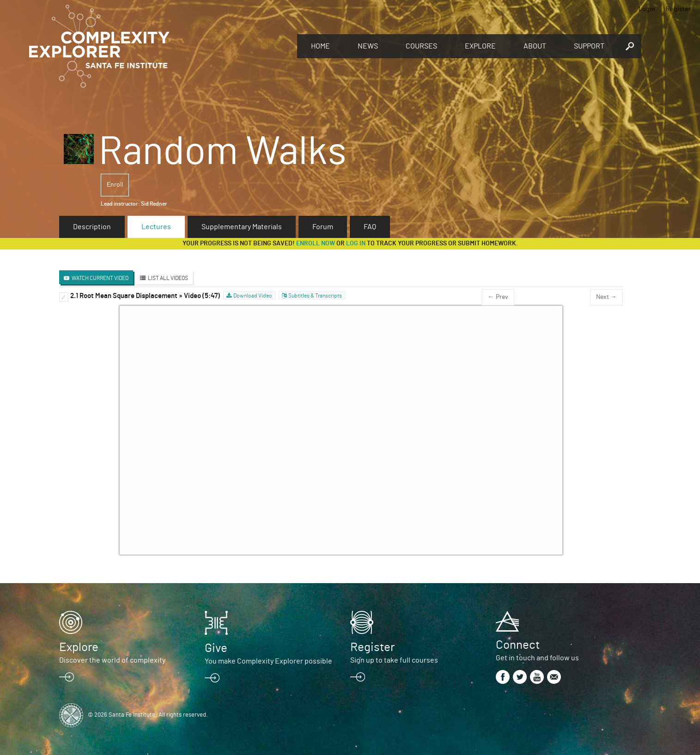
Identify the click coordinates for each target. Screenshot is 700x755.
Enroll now (316, 244)
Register (678, 9)
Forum (323, 227)
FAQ (370, 227)
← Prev (498, 297)
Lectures (156, 227)
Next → (606, 297)
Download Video (253, 296)
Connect (518, 645)
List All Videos (168, 278)
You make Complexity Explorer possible (268, 661)
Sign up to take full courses (394, 660)
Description (92, 227)
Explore (480, 46)
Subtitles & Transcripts (315, 296)
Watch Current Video (100, 278)
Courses (421, 46)
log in (356, 244)
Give (216, 648)
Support (589, 46)
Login (647, 9)
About (535, 46)
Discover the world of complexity (112, 660)
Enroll (115, 185)
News (368, 46)
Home (320, 46)
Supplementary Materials (242, 227)
